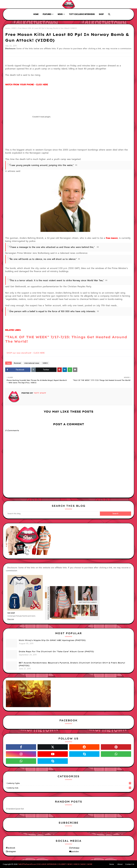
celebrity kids (69, 788)
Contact (22, 4)
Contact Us (130, 864)
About (13, 4)
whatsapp (75, 848)
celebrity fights (69, 783)
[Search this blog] (53, 514)
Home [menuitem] (36, 14)
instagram (12, 851)
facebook (11, 848)
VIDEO (14, 28)
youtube (75, 851)
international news (32, 363)
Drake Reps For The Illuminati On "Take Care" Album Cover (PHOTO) (56, 651)
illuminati (17, 363)
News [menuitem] (60, 14)
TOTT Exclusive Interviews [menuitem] (82, 14)
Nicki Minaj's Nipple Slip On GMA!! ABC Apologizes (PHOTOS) (52, 640)
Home (5, 4)
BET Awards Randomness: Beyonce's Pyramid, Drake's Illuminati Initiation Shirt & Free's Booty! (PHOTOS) (72, 664)
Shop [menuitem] (101, 14)
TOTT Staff (40, 393)
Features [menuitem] (47, 14)
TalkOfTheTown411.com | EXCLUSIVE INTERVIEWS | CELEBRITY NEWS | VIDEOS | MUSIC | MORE (55, 864)
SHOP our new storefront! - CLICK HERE (26, 353)
